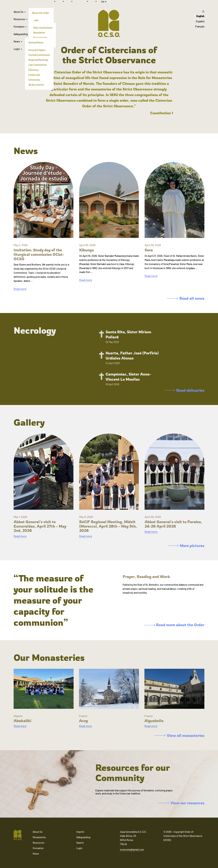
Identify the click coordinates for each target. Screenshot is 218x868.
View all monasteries (179, 735)
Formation (19, 27)
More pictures (186, 546)
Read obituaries (184, 390)
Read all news (186, 298)
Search (80, 843)
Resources (19, 19)
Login (17, 49)
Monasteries (39, 837)
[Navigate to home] (18, 835)
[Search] (200, 11)
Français (200, 26)
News (17, 41)
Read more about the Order (174, 625)
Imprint (80, 832)
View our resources (181, 803)
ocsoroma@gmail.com (132, 850)
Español (200, 21)
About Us (18, 12)
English (200, 16)
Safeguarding (21, 34)
